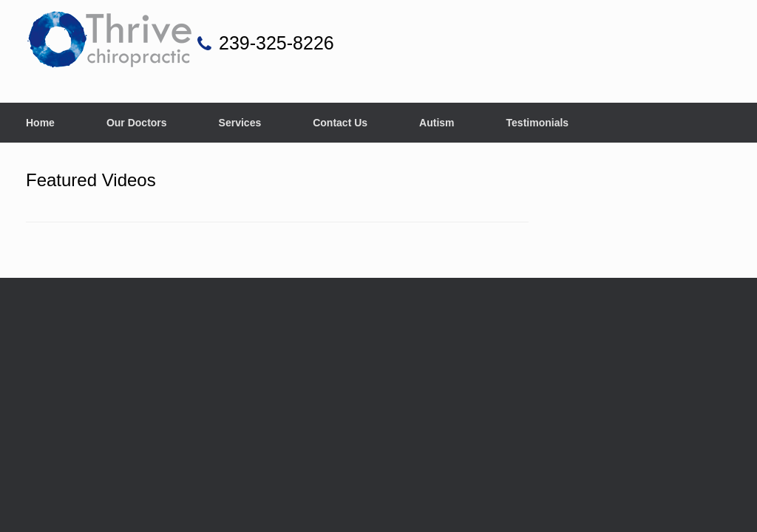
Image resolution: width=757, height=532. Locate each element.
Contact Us (340, 123)
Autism (437, 123)
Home (40, 123)
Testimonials (538, 123)
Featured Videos (91, 180)
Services (240, 123)
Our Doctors (137, 123)
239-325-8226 (276, 43)
